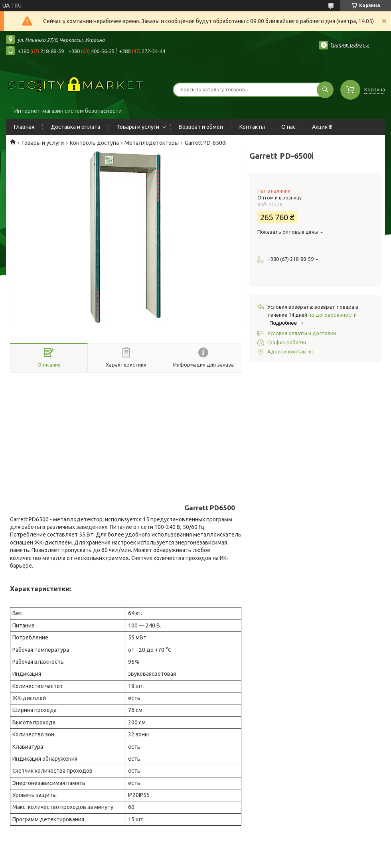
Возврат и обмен (201, 127)
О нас (288, 127)
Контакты (252, 127)
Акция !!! (322, 127)
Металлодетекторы (152, 143)
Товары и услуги (138, 127)
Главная (24, 127)
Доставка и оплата (75, 127)
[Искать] (325, 90)
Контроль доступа (94, 143)
